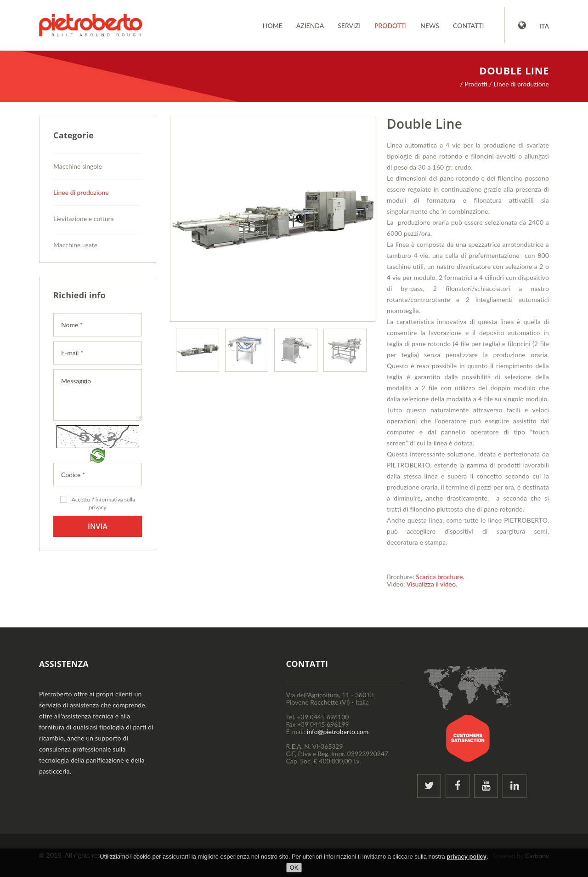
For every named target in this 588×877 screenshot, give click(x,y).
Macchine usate (75, 245)
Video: (396, 584)
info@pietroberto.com (338, 732)
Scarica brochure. (440, 577)
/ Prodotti (474, 84)
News (430, 26)
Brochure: (401, 577)
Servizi (349, 26)
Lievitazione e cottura (83, 219)
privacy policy (466, 857)
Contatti (468, 26)
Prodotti (390, 26)
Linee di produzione (81, 192)
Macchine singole (78, 166)
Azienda (310, 26)
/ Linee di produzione (519, 84)
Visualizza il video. (432, 584)
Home (273, 26)
